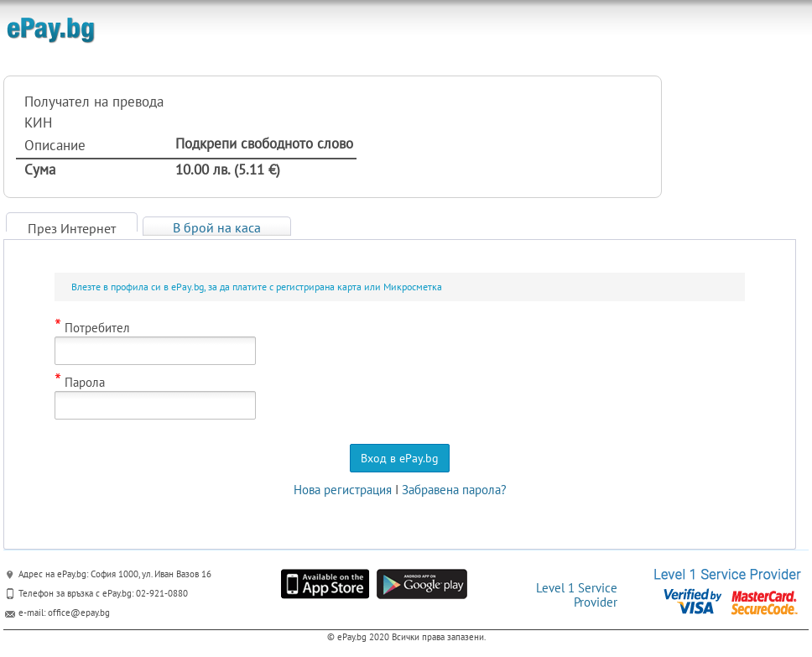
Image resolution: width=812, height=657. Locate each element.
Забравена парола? (454, 489)
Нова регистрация (343, 489)
